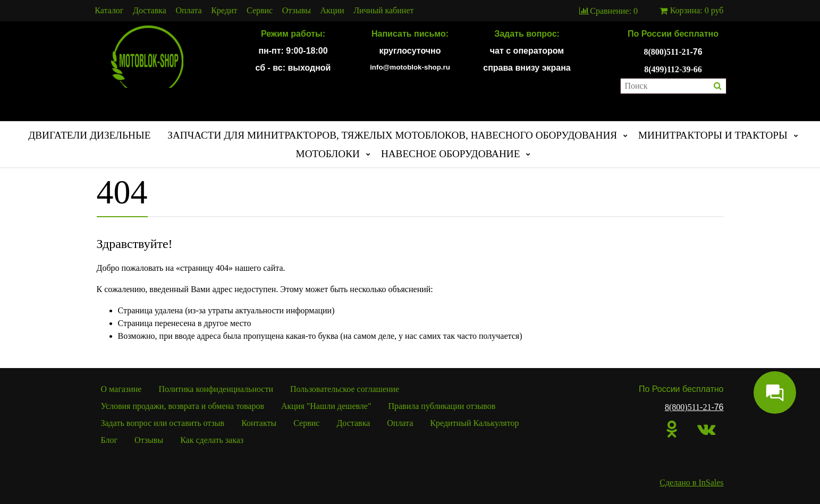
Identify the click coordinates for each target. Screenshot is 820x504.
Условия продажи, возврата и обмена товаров (183, 406)
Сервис (260, 11)
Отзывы (297, 11)
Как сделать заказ (212, 440)
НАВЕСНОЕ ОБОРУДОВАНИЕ (451, 154)
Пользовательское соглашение (345, 389)
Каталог (109, 11)
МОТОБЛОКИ (328, 154)
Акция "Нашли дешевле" (326, 406)
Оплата (189, 11)
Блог (109, 440)
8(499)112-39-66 (673, 69)
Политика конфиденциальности (216, 389)
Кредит (224, 11)
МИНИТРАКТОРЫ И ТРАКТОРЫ (713, 135)
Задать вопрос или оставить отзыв (163, 423)
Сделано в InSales (691, 482)
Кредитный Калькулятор (474, 423)
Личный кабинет (383, 11)
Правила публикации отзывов (442, 406)
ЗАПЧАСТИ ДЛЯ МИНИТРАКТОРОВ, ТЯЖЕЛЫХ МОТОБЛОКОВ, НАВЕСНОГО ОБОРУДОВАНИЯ (392, 135)
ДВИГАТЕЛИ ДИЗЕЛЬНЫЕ (89, 135)
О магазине (121, 389)
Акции (332, 11)
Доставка (150, 11)
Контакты (259, 423)
